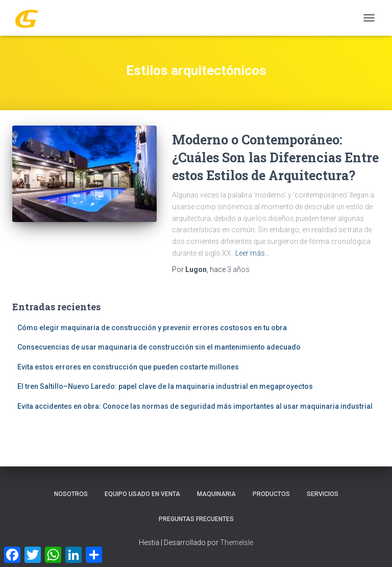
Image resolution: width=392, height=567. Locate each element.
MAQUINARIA (216, 494)
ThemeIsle (237, 543)
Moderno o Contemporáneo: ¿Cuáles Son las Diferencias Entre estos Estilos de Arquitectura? (275, 157)
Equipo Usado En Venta (142, 494)
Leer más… (252, 253)
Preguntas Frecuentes (196, 519)
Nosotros (71, 494)
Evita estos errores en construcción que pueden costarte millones (128, 367)
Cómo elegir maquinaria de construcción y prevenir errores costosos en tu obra (152, 328)
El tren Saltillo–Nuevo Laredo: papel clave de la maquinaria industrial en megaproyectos (165, 386)
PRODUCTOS (271, 494)
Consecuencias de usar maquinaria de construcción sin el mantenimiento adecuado (159, 347)
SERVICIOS (323, 494)
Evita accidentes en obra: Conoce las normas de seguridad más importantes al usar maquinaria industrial (195, 406)
